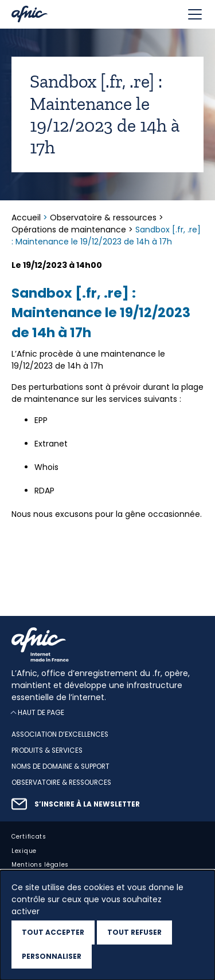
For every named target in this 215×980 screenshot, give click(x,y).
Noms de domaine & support (60, 766)
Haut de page (41, 713)
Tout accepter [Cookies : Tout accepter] (53, 932)
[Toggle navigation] (195, 14)
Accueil (27, 218)
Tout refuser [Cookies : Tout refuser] (134, 932)
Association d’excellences (60, 735)
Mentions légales (40, 865)
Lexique (24, 851)
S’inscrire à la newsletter (87, 804)
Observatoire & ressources (103, 218)
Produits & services (47, 750)
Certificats (29, 837)
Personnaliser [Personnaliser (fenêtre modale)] (52, 956)
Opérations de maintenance (69, 230)
